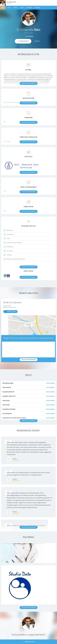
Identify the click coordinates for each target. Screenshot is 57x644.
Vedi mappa (28, 325)
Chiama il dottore (10, 312)
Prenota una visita (28, 642)
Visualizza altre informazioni (29, 527)
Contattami (37, 41)
